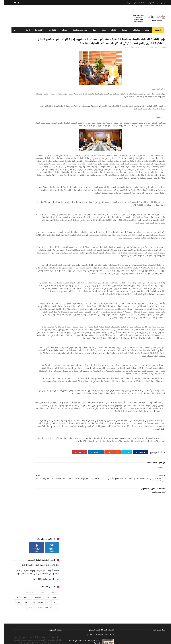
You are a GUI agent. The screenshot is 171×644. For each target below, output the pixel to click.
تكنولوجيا (37, 30)
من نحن (159, 3)
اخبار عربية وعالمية (78, 30)
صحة (92, 30)
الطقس (51, 98)
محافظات (134, 30)
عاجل (145, 30)
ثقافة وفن (50, 30)
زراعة (26, 30)
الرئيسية (156, 30)
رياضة (102, 30)
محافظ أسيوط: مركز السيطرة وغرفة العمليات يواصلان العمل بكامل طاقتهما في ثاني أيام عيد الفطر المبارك (33, 73)
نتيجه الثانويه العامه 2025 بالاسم (42, 80)
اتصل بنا (126, 3)
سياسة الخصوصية (149, 3)
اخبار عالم (50, 93)
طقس (22, 103)
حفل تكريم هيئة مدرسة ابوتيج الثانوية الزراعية (36, 66)
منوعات (63, 30)
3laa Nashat (114, 640)
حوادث (14, 98)
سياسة (123, 30)
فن (53, 108)
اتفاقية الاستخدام (136, 3)
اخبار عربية (40, 93)
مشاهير (35, 108)
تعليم (43, 98)
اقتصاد (112, 30)
